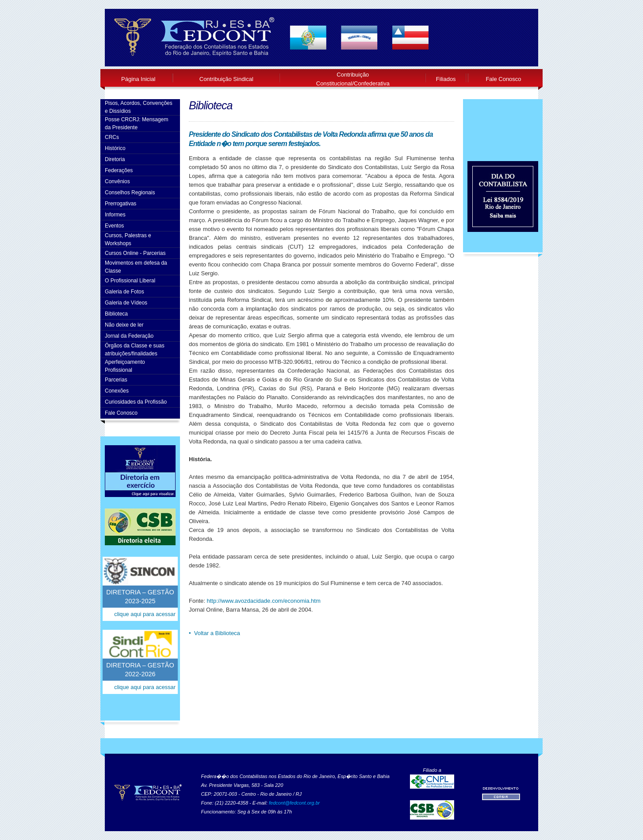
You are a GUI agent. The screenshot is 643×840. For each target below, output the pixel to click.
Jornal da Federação (129, 336)
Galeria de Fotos (124, 292)
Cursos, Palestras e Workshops (128, 239)
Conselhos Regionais (130, 193)
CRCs (112, 137)
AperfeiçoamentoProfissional (125, 366)
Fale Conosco (503, 79)
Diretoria (115, 159)
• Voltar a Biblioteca (214, 633)
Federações (119, 170)
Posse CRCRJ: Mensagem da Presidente (136, 123)
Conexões (117, 391)
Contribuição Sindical (226, 79)
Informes (115, 215)
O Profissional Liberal (130, 281)
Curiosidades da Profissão (136, 402)
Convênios (117, 181)
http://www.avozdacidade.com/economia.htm (263, 601)
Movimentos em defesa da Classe (136, 267)
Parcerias (116, 380)
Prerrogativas (121, 204)
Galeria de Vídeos (126, 303)
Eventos (114, 226)
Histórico (115, 148)
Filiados (446, 79)
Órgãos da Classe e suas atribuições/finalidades (135, 350)
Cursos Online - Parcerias (135, 253)
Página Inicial (138, 79)
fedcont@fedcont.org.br (294, 803)
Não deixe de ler (124, 325)
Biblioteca (116, 314)
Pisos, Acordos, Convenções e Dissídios (139, 107)
